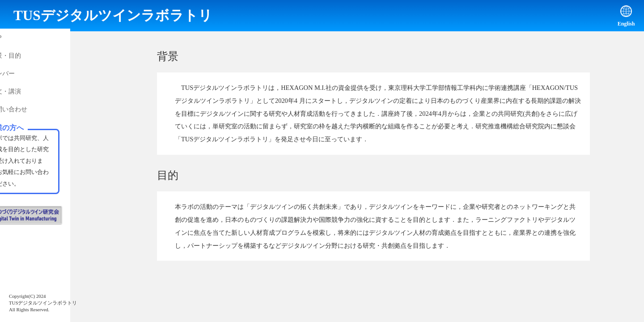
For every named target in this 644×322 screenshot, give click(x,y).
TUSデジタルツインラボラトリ (113, 15)
